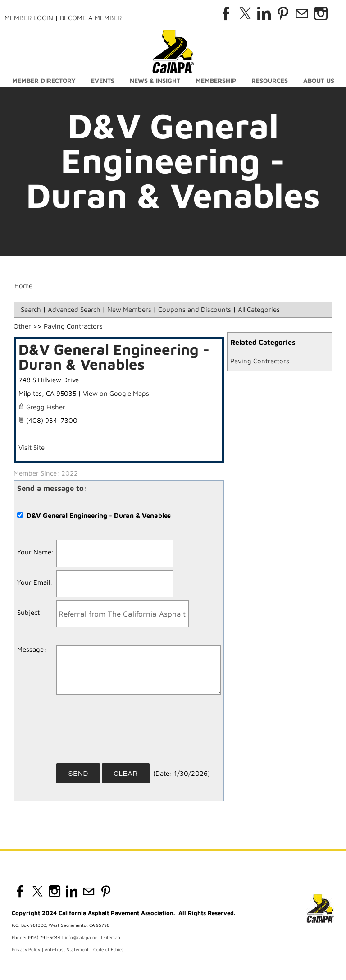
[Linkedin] (264, 14)
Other (22, 326)
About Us (319, 80)
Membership (216, 80)
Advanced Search (74, 309)
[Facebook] (226, 14)
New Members (129, 309)
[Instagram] (321, 14)
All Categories (259, 309)
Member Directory (44, 80)
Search (31, 309)
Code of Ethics (108, 949)
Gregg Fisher (46, 407)
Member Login (29, 18)
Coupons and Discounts (195, 309)
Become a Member (91, 18)
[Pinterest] (283, 14)
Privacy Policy (26, 949)
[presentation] (125, 732)
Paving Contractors (260, 361)
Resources (270, 80)
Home (23, 286)
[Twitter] (245, 14)
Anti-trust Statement (67, 949)
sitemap (112, 937)
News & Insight (155, 80)
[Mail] (302, 14)
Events (103, 80)
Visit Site (32, 447)
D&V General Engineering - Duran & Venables (114, 357)
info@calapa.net (82, 937)
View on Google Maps (116, 393)
